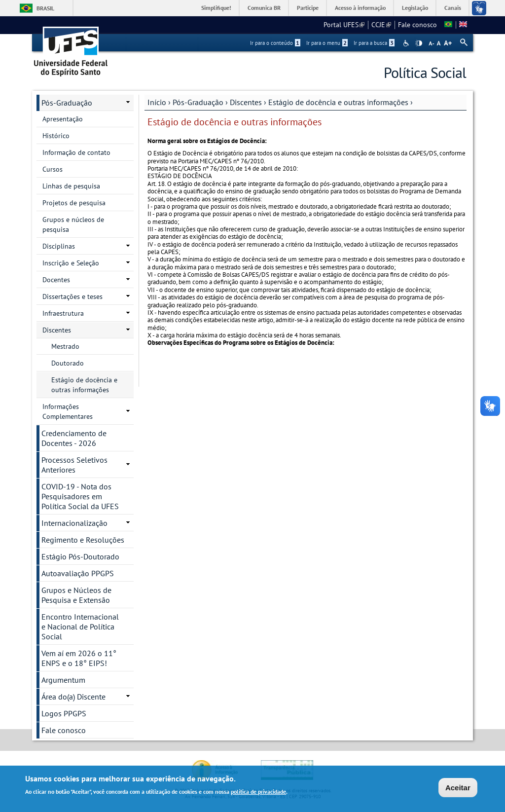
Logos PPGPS (64, 713)
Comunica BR (264, 8)
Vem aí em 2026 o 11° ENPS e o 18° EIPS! (79, 658)
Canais (453, 8)
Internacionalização (74, 523)
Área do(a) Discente (73, 697)
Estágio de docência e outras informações (84, 385)
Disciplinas (59, 246)
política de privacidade (258, 793)
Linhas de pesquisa (71, 186)
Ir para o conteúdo (275, 43)
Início (157, 102)
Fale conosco (417, 25)
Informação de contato (76, 152)
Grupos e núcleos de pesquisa (73, 224)
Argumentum (63, 680)
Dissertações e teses (72, 296)
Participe (308, 8)
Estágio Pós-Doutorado (80, 556)
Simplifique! (216, 8)
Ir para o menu (327, 43)
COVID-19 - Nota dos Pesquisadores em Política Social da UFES (80, 496)
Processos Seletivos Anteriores (74, 465)
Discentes (246, 102)
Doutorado (68, 363)
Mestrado (65, 346)
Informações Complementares (68, 411)
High (419, 43)
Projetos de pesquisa (74, 203)
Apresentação (63, 119)
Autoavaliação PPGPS (78, 573)
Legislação (415, 8)
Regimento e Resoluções (83, 540)
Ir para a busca (374, 43)
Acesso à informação (360, 8)
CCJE (381, 25)
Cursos (53, 169)
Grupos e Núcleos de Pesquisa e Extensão (76, 595)
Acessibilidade (407, 43)
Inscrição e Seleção (71, 263)
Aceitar (458, 788)
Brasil (45, 8)
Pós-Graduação (198, 102)
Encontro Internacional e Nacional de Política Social (80, 627)
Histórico (56, 136)
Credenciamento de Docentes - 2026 (74, 438)
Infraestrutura (63, 313)
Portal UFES (344, 25)
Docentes (56, 280)
